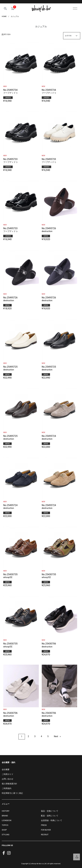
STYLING (6, 835)
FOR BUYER (46, 830)
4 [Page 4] (41, 736)
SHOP (4, 830)
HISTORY (6, 811)
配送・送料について (50, 816)
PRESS (44, 825)
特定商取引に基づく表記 (12, 793)
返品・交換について (50, 811)
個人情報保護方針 (9, 784)
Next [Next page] (58, 736)
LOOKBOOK (7, 820)
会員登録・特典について (52, 820)
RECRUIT (45, 835)
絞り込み (6, 34)
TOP (77, 858)
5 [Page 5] (48, 736)
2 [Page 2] (28, 736)
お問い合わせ (8, 779)
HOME (4, 16)
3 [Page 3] (35, 736)
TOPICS (5, 825)
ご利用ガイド (8, 774)
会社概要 (6, 769)
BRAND (5, 816)
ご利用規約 (7, 788)
